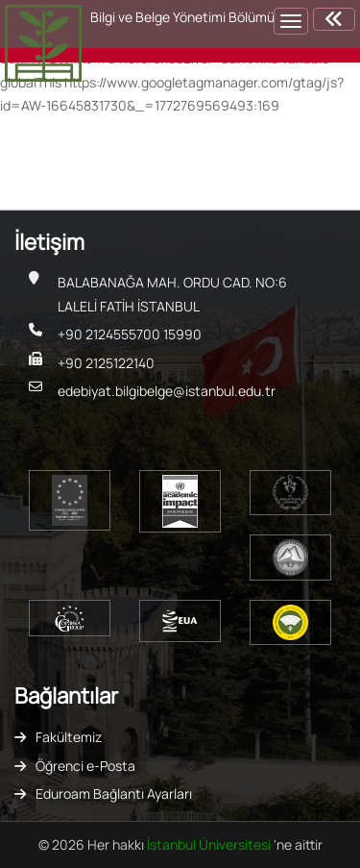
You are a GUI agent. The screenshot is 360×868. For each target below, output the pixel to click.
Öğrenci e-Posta (85, 766)
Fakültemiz (69, 737)
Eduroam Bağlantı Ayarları (114, 794)
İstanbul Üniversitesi (210, 844)
